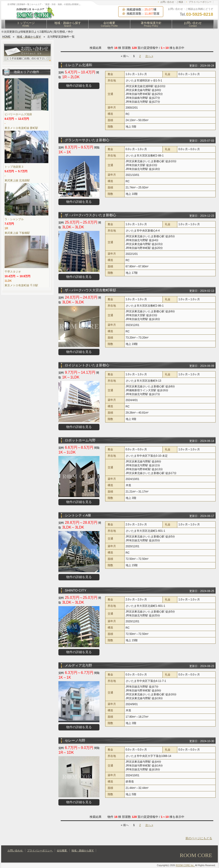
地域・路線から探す (68, 24)
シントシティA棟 (78, 515)
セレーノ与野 (75, 740)
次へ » (149, 56)
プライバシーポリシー (200, 2)
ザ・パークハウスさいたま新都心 (90, 215)
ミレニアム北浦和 (78, 65)
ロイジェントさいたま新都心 (87, 365)
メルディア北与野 (78, 665)
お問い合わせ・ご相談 (172, 2)
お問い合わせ (193, 24)
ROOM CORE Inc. (185, 865)
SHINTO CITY (76, 590)
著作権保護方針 (151, 24)
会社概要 (109, 24)
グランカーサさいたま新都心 (87, 140)
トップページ (26, 24)
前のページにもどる (199, 838)
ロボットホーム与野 (80, 440)
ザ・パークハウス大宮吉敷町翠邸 (90, 290)
